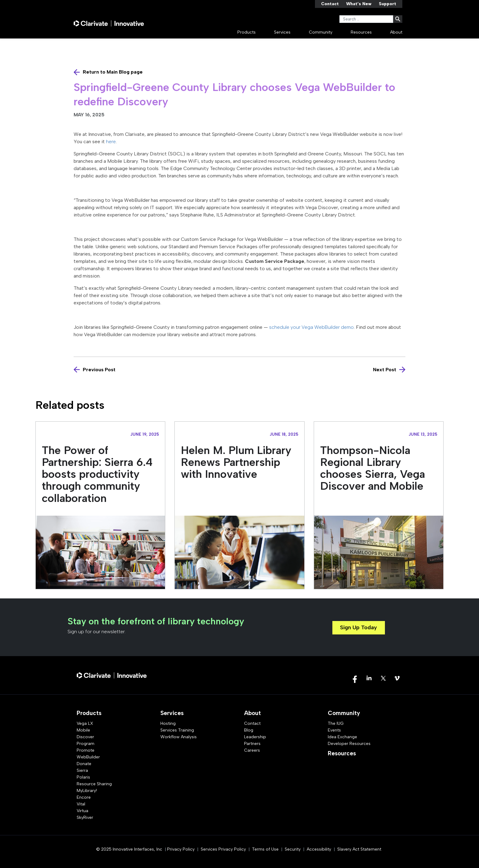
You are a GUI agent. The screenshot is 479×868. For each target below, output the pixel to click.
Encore (84, 797)
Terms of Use (265, 849)
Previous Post (99, 370)
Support (388, 4)
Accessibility (319, 849)
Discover (85, 737)
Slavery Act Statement (359, 849)
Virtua (82, 811)
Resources (361, 32)
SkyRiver (85, 817)
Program (86, 744)
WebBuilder (88, 757)
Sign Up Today (358, 627)
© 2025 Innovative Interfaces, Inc (129, 849)
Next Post (385, 370)
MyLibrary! (87, 791)
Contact (330, 4)
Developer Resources (349, 744)
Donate (84, 764)
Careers (252, 750)
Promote (86, 750)
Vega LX (85, 723)
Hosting (168, 723)
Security (293, 849)
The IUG (336, 723)
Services (282, 32)
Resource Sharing (94, 784)
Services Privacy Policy (223, 849)
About (396, 32)
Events (334, 730)
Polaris (83, 777)
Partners (252, 744)
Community (321, 32)
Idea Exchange (342, 737)
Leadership (255, 737)
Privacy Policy (181, 849)
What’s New (359, 4)
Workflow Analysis (179, 737)
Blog (249, 730)
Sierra (82, 770)
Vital (81, 804)
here (111, 142)
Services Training (177, 730)
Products (247, 32)
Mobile (83, 730)
